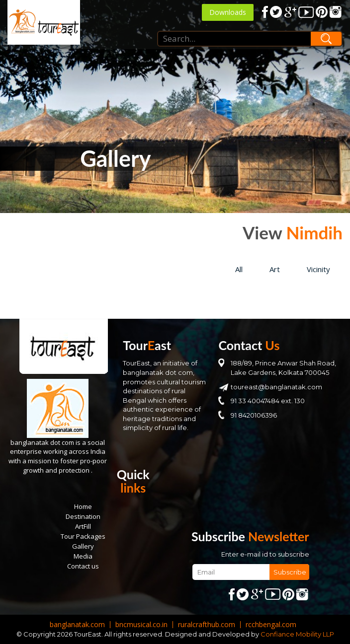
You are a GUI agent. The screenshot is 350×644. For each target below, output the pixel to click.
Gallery (83, 546)
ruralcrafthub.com (207, 624)
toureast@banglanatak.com (276, 387)
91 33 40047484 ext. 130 (268, 401)
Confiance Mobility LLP (297, 634)
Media (83, 556)
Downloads (228, 12)
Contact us (83, 566)
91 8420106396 (254, 415)
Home (83, 506)
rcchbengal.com (271, 624)
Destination (83, 516)
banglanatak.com (77, 624)
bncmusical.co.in (141, 624)
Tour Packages (83, 536)
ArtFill (83, 526)
